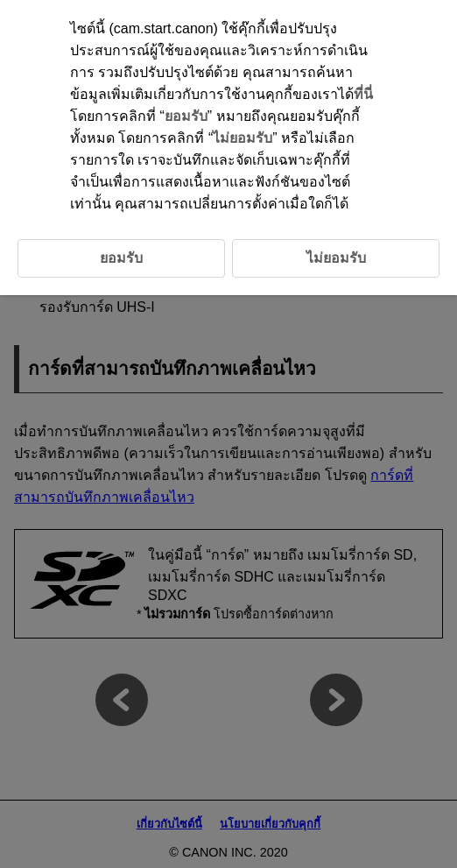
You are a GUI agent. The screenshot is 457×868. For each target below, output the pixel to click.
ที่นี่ (363, 94)
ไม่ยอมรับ (243, 138)
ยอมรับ (186, 116)
